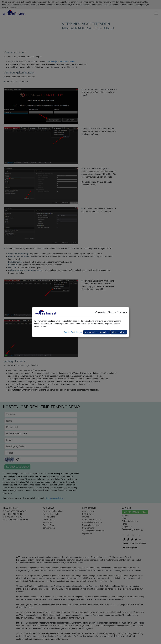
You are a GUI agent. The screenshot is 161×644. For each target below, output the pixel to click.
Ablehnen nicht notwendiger (97, 332)
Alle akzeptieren (119, 332)
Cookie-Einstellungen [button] (73, 332)
